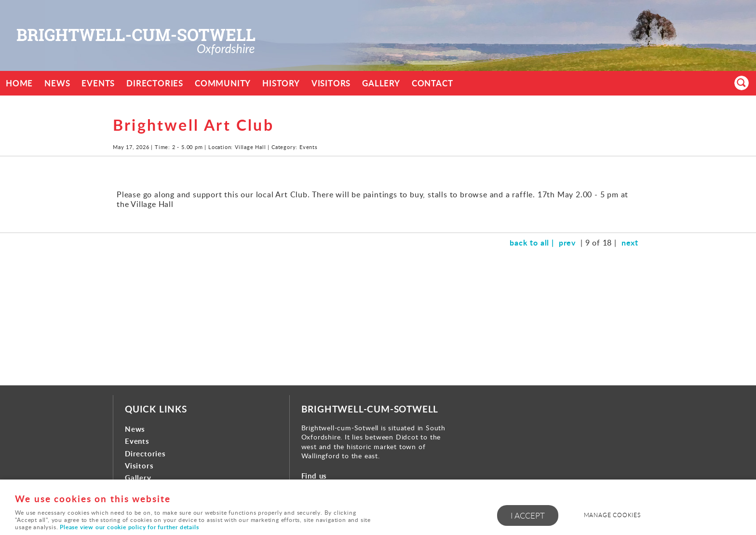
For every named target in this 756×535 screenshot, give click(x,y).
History (281, 83)
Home (19, 83)
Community (223, 83)
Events (98, 83)
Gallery (381, 83)
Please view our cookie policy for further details (129, 527)
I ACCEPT (528, 515)
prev (567, 242)
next (630, 242)
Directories (155, 83)
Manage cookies (612, 515)
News (57, 83)
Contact (432, 83)
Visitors (331, 83)
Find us (314, 476)
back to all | (532, 242)
